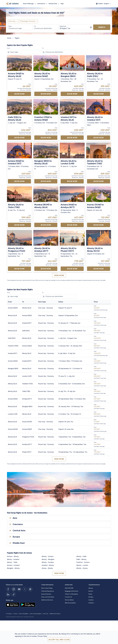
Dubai (90, 594)
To (35, 26)
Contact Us (68, 597)
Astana (91, 591)
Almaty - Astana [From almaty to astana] (48, 556)
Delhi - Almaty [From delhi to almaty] (81, 559)
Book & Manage (30, 4)
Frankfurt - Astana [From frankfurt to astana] (83, 562)
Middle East (17, 543)
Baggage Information (72, 591)
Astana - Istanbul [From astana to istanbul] (13, 565)
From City (46, 614)
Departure (63, 26)
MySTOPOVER (69, 588)
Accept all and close (59, 640)
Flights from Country (55, 614)
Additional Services (47, 600)
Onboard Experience (48, 591)
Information (43, 4)
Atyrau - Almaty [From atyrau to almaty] (47, 568)
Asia (13, 518)
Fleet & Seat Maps (47, 588)
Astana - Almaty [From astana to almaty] (13, 556)
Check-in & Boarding (71, 594)
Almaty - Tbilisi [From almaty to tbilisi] (12, 562)
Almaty (91, 588)
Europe (14, 537)
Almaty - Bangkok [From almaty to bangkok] (48, 559)
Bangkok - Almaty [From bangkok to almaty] (13, 568)
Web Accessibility (70, 603)
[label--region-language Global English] (104, 4)
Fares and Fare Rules (48, 597)
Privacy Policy (42, 636)
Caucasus (16, 524)
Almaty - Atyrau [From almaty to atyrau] (82, 568)
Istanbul (91, 600)
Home (9, 38)
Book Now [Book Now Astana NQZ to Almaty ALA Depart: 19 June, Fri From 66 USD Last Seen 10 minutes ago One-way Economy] (19, 94)
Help (62, 4)
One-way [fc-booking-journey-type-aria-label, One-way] (12, 21)
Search (102, 27)
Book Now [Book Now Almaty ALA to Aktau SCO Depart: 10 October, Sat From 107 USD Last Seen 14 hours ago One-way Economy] (99, 269)
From (10, 26)
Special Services (46, 594)
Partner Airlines (69, 600)
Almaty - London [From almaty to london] (82, 565)
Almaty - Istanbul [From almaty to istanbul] (13, 559)
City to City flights (24, 614)
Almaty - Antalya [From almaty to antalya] (48, 562)
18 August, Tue (65, 28)
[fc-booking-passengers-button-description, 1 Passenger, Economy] (27, 21)
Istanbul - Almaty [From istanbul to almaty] (48, 565)
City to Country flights (36, 614)
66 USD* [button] (61, 13)
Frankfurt (91, 603)
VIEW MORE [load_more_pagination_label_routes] (59, 573)
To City (15, 614)
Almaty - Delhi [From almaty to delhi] (81, 556)
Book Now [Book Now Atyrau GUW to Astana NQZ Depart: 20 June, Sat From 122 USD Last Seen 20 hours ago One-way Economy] (99, 225)
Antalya (91, 597)
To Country (9, 614)
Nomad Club (54, 4)
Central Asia (17, 530)
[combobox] (20, 28)
